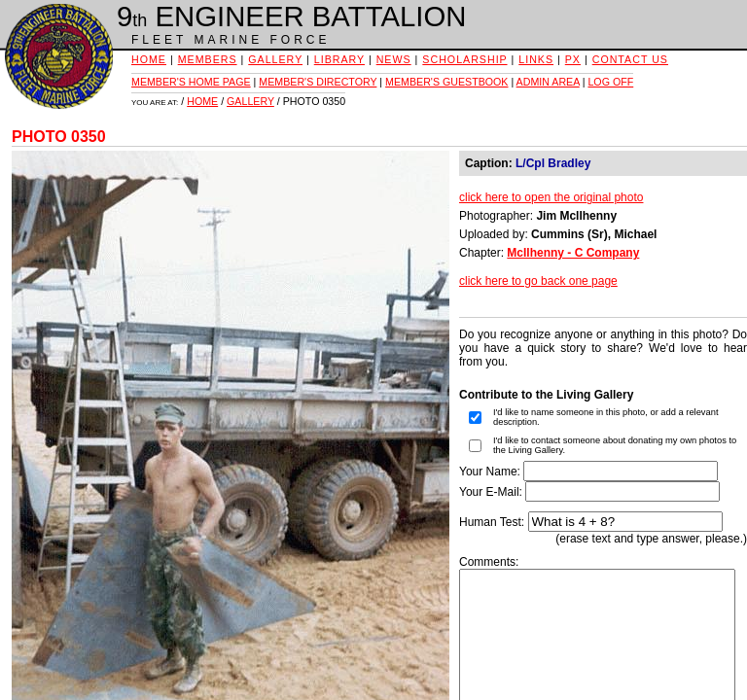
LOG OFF (610, 82)
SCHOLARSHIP (464, 59)
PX (573, 59)
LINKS (536, 59)
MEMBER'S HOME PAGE (191, 82)
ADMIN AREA (548, 82)
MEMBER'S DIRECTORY (318, 82)
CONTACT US (630, 59)
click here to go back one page (538, 281)
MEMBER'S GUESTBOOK (446, 82)
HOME (149, 59)
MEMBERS (208, 59)
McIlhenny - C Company (573, 253)
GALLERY (275, 59)
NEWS (394, 59)
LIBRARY (339, 59)
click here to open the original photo (551, 197)
